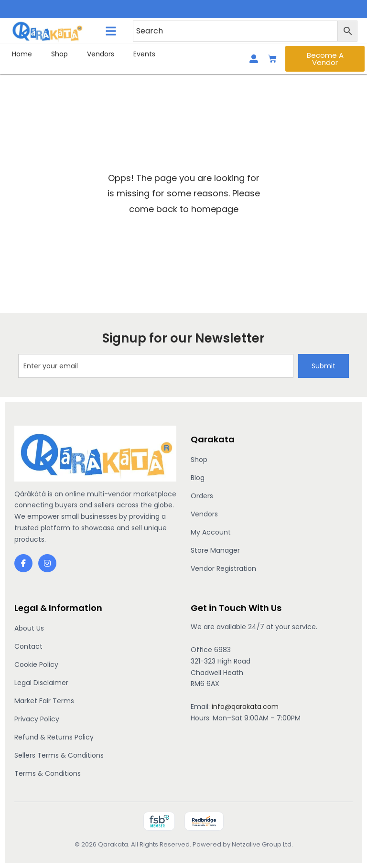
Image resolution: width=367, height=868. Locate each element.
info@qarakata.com (245, 707)
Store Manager (215, 550)
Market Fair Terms (44, 701)
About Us (29, 628)
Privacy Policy (37, 719)
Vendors (101, 54)
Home (22, 54)
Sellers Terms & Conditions (59, 755)
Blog (198, 478)
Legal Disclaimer (41, 683)
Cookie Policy (36, 664)
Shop (59, 54)
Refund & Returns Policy (54, 737)
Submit (324, 366)
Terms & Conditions (48, 773)
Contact (28, 646)
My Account (211, 532)
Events (144, 54)
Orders (202, 496)
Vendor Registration (223, 568)
